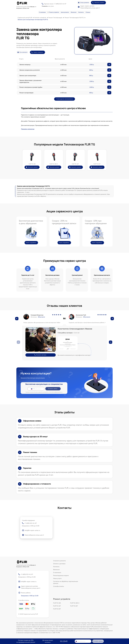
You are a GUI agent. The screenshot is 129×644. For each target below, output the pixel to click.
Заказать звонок (98, 3)
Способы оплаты (59, 586)
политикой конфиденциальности (56, 392)
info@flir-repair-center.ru (31, 530)
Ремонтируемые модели (61, 575)
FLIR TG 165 (57, 603)
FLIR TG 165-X (75, 603)
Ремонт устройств (54, 12)
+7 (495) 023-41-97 (36, 525)
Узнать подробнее (31, 243)
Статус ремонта (83, 3)
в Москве (33, 7)
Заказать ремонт (32, 167)
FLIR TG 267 (74, 606)
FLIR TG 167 (57, 606)
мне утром (48, 6)
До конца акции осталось (48, 641)
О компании (42, 12)
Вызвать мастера (40, 355)
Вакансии (74, 12)
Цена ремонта (65, 12)
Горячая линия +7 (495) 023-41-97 (55, 4)
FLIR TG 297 (57, 609)
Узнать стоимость (37, 52)
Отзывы (88, 12)
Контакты (81, 12)
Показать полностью (28, 129)
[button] (17, 319)
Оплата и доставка (59, 564)
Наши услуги (57, 578)
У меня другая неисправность (65, 99)
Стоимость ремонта (59, 561)
